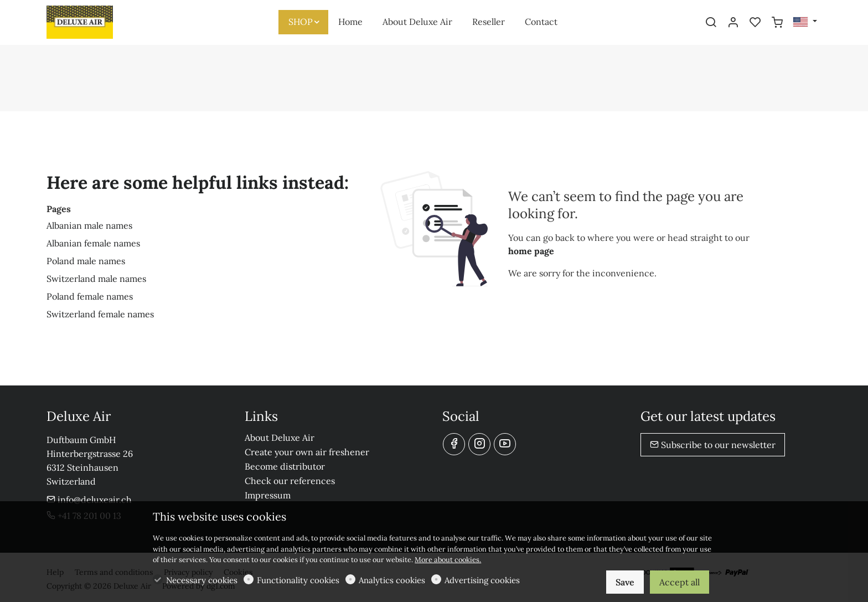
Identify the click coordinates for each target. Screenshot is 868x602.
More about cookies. (448, 560)
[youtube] (505, 444)
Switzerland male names (96, 279)
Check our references (290, 481)
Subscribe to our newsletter (713, 445)
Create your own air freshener (307, 452)
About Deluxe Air (280, 438)
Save (625, 582)
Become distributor (285, 466)
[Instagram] (479, 444)
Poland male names (86, 261)
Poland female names (90, 296)
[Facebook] (454, 444)
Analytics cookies (392, 580)
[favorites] (755, 23)
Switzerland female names (100, 314)
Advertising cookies (482, 580)
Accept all (680, 582)
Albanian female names (93, 243)
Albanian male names (89, 225)
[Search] (711, 23)
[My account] (733, 23)
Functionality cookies (298, 580)
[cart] (777, 23)
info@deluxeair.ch (89, 500)
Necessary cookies (202, 580)
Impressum (268, 495)
